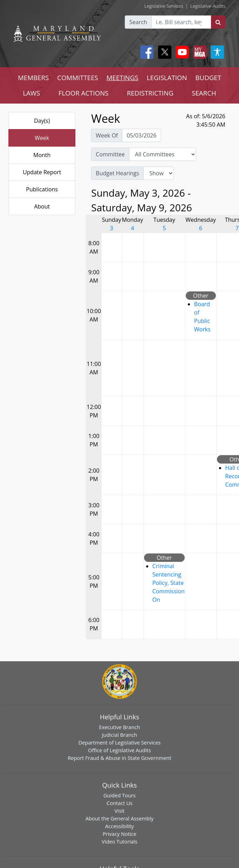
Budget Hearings (117, 173)
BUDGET (208, 77)
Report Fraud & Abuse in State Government (119, 758)
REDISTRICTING (150, 93)
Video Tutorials (120, 841)
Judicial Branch (120, 735)
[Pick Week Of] (142, 135)
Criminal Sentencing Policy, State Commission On (169, 583)
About (42, 206)
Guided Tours (120, 795)
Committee (110, 154)
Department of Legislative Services (120, 742)
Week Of (107, 135)
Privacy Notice (120, 834)
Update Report (42, 172)
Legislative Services (164, 6)
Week (42, 138)
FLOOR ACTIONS (84, 93)
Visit (120, 811)
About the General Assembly (120, 818)
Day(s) (42, 121)
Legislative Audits (208, 6)
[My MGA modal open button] (198, 52)
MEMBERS (33, 77)
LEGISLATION (167, 77)
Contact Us (120, 803)
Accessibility (120, 826)
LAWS (31, 93)
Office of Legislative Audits (119, 750)
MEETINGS (122, 77)
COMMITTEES (78, 77)
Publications (42, 189)
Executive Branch (120, 727)
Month (42, 155)
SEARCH (204, 93)
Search (138, 22)
